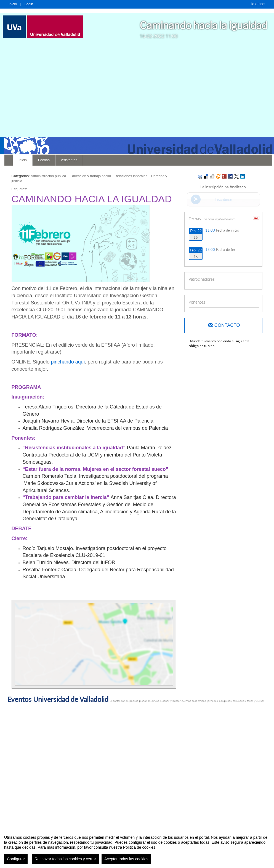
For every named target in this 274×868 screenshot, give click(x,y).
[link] (43, 27)
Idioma (258, 4)
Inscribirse (224, 200)
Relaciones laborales (131, 176)
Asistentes (69, 160)
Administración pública (48, 176)
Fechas (44, 160)
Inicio (13, 4)
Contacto (224, 325)
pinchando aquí (68, 362)
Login (29, 4)
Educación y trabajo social (90, 176)
